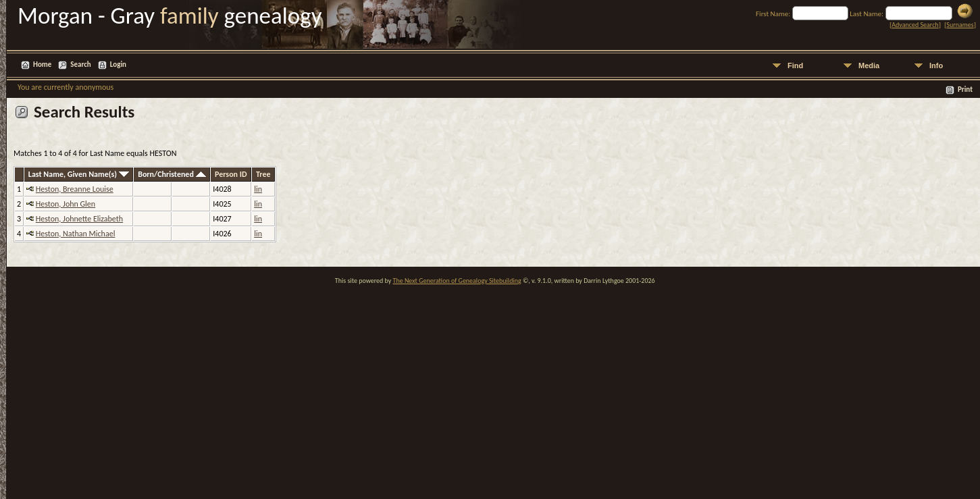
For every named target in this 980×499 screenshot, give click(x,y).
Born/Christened (172, 174)
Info (936, 65)
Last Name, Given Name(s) (79, 174)
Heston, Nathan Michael (76, 234)
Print (965, 89)
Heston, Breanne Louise (75, 189)
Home (42, 64)
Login (118, 64)
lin (258, 189)
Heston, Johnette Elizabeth (79, 219)
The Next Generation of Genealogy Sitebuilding (457, 281)
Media (869, 65)
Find (795, 65)
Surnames (960, 25)
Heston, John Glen (66, 204)
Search (80, 64)
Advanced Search (915, 25)
